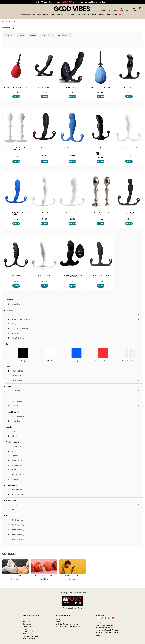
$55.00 (129, 155)
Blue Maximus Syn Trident (72, 148)
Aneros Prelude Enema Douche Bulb (16, 87)
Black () (23, 361)
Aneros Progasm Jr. (129, 87)
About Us (26, 622)
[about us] (127, 9)
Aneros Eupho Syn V (72, 87)
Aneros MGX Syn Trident (101, 275)
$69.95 (44, 155)
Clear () (130, 361)
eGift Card (27, 619)
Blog (58, 619)
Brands (4, 21)
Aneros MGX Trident (44, 275)
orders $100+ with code (55, 2)
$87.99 (16, 220)
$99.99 (44, 93)
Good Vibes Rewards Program (107, 630)
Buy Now (16, 96)
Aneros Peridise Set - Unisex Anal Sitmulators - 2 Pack (16, 149)
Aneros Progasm (101, 148)
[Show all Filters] (9, 35)
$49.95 (129, 93)
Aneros (15, 21)
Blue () (77, 361)
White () (50, 361)
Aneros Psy (16, 275)
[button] (98, 154)
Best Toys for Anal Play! (72, 576)
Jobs (98, 635)
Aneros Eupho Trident (44, 213)
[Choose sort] (64, 35)
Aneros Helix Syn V (44, 87)
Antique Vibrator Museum (105, 625)
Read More (15, 579)
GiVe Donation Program (105, 628)
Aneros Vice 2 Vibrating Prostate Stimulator (72, 276)
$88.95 (16, 281)
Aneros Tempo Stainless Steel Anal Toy (101, 214)
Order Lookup (28, 626)
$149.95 (72, 282)
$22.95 (16, 156)
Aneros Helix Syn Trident (44, 148)
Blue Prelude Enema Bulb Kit (101, 87)
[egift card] (103, 9)
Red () (103, 361)
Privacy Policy (28, 631)
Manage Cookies (29, 639)
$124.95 (72, 93)
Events (59, 622)
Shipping (26, 629)
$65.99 (72, 155)
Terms (25, 634)
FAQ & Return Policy (31, 636)
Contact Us (27, 624)
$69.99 (101, 220)
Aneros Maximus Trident (129, 148)
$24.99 (16, 93)
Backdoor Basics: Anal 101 (44, 576)
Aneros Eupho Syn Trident (129, 213)
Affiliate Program (102, 623)
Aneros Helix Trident (72, 213)
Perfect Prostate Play (15, 576)
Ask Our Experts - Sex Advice (67, 624)
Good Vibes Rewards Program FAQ (109, 633)
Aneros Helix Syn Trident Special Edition (16, 214)
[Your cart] (140, 9)
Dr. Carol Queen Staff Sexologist (68, 626)
